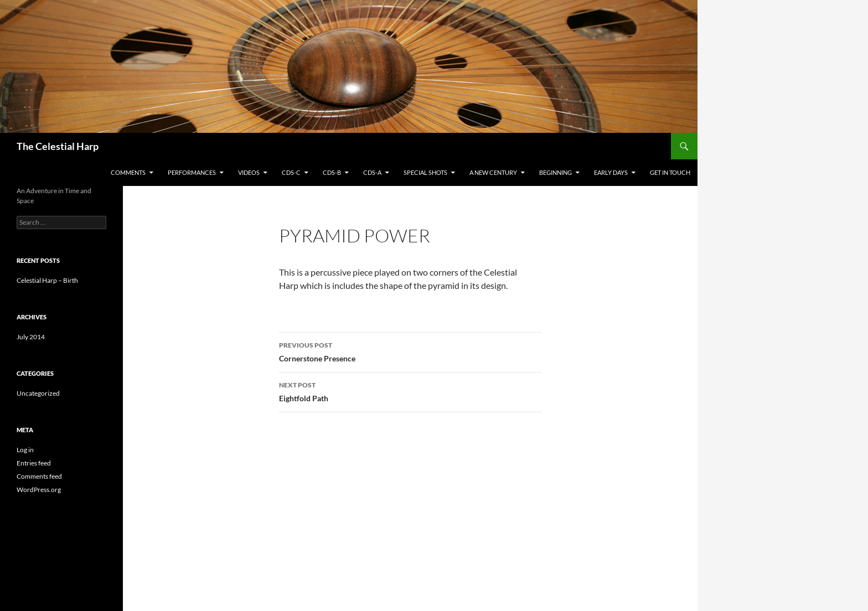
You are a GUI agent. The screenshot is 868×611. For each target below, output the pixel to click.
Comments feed (39, 476)
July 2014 (31, 337)
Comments (128, 172)
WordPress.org (39, 490)
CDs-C (291, 172)
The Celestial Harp (58, 146)
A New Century (493, 172)
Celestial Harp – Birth (47, 280)
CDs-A (372, 172)
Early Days (611, 172)
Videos (249, 172)
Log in (25, 450)
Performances (192, 172)
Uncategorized (38, 393)
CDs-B (332, 172)
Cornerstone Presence (410, 351)
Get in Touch (670, 172)
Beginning (556, 172)
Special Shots (425, 172)
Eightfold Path (410, 391)
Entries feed (34, 463)
